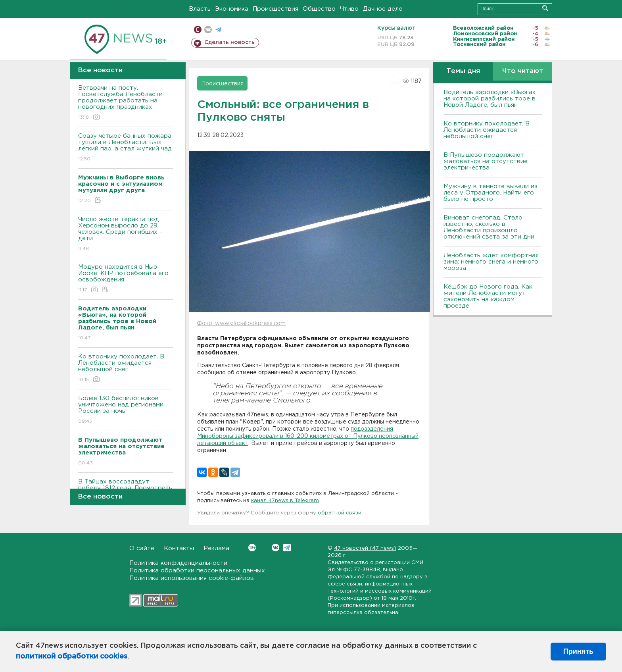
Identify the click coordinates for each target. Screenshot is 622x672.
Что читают (523, 71)
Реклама (216, 548)
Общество (319, 9)
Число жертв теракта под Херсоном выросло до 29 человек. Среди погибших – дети (126, 234)
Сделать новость (229, 42)
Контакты (179, 548)
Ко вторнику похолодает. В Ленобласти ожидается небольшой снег (126, 369)
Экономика (232, 9)
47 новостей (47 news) (365, 548)
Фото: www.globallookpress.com (241, 323)
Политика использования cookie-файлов (192, 578)
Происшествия (275, 9)
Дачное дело (383, 9)
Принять (578, 651)
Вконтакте (252, 548)
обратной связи (340, 513)
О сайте (142, 548)
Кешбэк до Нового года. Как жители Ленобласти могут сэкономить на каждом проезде (488, 296)
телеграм (218, 30)
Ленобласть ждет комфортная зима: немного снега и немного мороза (491, 262)
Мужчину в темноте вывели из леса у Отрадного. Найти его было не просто (490, 193)
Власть (200, 9)
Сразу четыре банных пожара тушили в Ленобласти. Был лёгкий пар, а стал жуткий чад (126, 148)
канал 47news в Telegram (285, 501)
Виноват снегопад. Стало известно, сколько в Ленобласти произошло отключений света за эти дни (489, 227)
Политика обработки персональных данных (197, 571)
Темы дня (463, 71)
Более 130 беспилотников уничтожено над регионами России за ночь (126, 410)
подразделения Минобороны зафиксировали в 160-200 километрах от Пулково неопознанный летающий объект (308, 436)
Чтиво (349, 9)
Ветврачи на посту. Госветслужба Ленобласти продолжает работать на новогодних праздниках (126, 103)
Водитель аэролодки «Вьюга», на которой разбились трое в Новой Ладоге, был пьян (490, 99)
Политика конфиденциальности (178, 563)
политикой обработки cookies (72, 657)
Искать (545, 8)
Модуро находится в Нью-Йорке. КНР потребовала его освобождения (126, 279)
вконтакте (208, 30)
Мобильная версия (198, 30)
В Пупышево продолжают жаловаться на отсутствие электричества (486, 161)
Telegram (287, 548)
